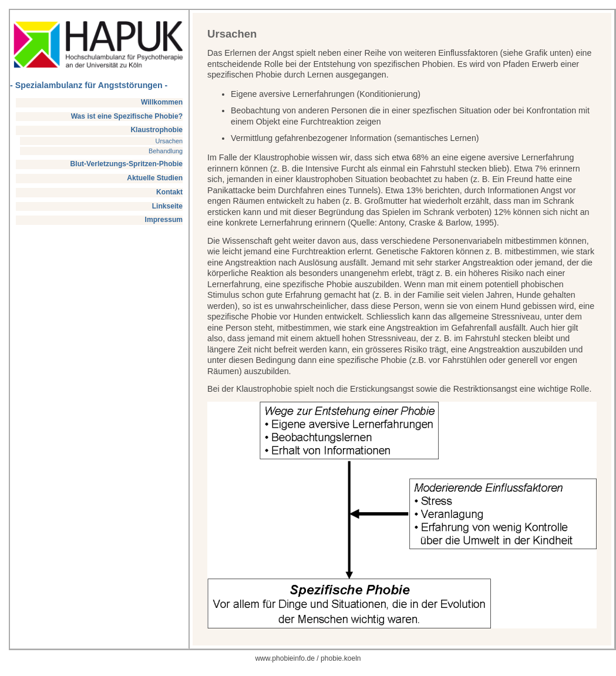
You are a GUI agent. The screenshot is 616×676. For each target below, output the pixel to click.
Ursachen (169, 141)
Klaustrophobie (156, 130)
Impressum (164, 220)
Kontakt (169, 192)
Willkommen (162, 102)
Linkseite (167, 206)
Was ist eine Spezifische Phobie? (127, 116)
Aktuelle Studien (155, 178)
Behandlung (166, 151)
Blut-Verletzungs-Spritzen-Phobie (127, 164)
